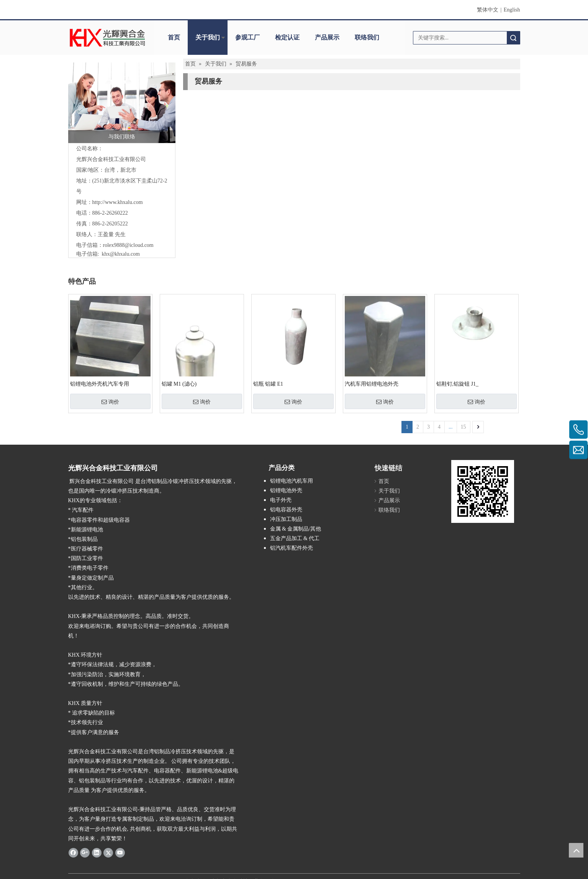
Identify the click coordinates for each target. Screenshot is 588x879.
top (576, 850)
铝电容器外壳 (286, 510)
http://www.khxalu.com (118, 202)
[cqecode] (483, 491)
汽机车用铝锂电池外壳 (372, 384)
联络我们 (367, 37)
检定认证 (287, 37)
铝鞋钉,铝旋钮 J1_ (457, 384)
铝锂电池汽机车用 (292, 481)
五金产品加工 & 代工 (295, 538)
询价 (110, 402)
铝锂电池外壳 (286, 490)
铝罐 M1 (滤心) (179, 384)
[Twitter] (108, 853)
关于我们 (208, 37)
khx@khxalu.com (121, 254)
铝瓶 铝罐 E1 (268, 384)
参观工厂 (247, 37)
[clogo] (107, 38)
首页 (174, 37)
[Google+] (85, 853)
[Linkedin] (97, 853)
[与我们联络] (122, 103)
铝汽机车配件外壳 (292, 548)
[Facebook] (73, 853)
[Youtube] (120, 853)
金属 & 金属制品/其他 (296, 529)
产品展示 (327, 37)
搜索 (513, 38)
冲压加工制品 (286, 519)
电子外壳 (281, 500)
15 (464, 427)
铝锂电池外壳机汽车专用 (100, 384)
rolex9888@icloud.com (128, 245)
